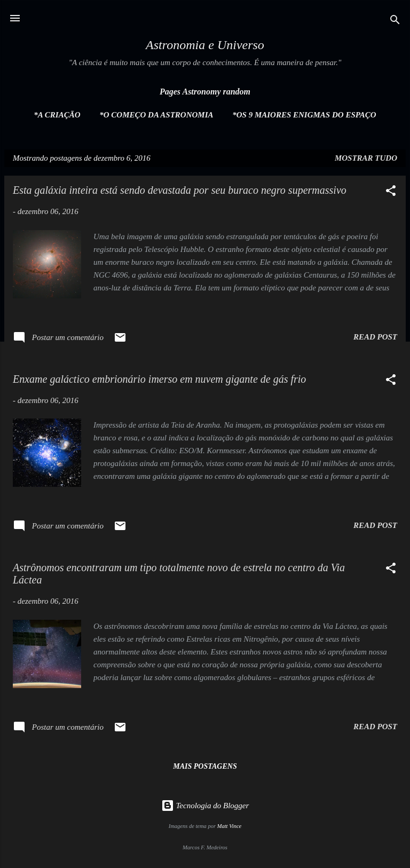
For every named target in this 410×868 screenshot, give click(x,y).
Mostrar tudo (366, 158)
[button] (391, 192)
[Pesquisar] (395, 22)
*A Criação (57, 115)
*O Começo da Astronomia (156, 115)
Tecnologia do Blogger (205, 806)
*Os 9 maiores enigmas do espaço (304, 115)
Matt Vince (230, 826)
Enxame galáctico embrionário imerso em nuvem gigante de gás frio (159, 379)
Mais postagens (205, 766)
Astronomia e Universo (205, 45)
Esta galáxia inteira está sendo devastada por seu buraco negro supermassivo (180, 190)
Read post (375, 337)
